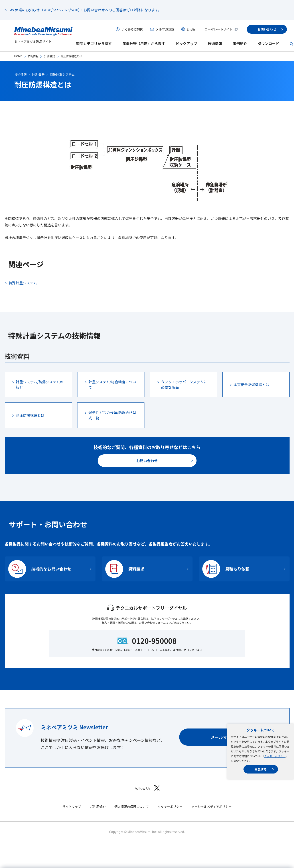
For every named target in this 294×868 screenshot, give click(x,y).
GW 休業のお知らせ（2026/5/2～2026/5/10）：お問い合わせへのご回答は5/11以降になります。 (85, 10)
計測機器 (49, 56)
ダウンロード (268, 43)
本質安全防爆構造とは (251, 384)
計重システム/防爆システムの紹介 (40, 384)
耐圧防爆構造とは (30, 415)
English (192, 29)
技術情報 (215, 43)
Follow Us (147, 788)
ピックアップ (187, 43)
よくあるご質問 (132, 29)
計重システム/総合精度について (112, 384)
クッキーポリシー (275, 756)
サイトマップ (72, 806)
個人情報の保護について (132, 806)
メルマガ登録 (165, 29)
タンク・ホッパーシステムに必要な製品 (184, 384)
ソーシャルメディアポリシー (212, 806)
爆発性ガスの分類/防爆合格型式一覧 (112, 415)
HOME (18, 56)
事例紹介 (240, 43)
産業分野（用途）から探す (144, 43)
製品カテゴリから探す (94, 43)
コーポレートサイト (221, 29)
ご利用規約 (98, 806)
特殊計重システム (62, 74)
